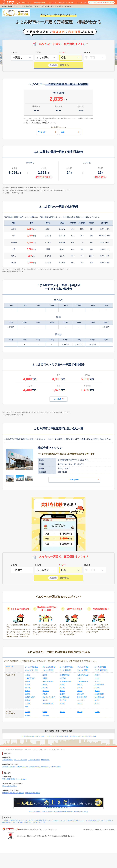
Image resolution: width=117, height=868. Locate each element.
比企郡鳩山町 (65, 697)
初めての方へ (27, 3)
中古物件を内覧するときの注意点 (13, 793)
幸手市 (45, 688)
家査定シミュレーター (66, 3)
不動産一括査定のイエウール (12, 6)
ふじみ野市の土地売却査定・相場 (57, 736)
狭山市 (62, 688)
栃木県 (45, 712)
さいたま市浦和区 (49, 667)
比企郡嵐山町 (100, 697)
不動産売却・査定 (30, 6)
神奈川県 (46, 715)
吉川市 (80, 703)
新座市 (97, 691)
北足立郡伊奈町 (48, 681)
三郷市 (28, 703)
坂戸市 (28, 688)
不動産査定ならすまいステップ (77, 820)
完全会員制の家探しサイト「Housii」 (15, 779)
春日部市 (63, 678)
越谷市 (80, 685)
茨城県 (28, 712)
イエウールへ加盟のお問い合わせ (50, 811)
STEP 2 (38, 52)
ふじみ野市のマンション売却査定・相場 (83, 736)
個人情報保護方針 (75, 811)
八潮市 (62, 703)
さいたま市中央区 (31, 670)
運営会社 (85, 811)
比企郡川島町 (30, 697)
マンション (47, 132)
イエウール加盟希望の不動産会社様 (101, 2)
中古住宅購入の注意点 (33, 793)
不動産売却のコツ (22, 767)
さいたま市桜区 (100, 667)
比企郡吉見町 (82, 697)
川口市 (97, 678)
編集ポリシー (33, 811)
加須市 (80, 678)
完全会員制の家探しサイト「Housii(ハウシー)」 (50, 820)
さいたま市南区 (83, 670)
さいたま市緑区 (65, 670)
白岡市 (97, 688)
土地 (71, 132)
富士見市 (63, 700)
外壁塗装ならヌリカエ (10, 823)
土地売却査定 (45, 760)
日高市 (28, 700)
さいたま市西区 (48, 670)
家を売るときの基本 (9, 767)
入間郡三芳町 (65, 675)
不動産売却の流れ (40, 3)
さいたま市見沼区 (101, 670)
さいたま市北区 (83, 667)
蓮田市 (28, 694)
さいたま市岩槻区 (31, 667)
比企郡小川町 (100, 694)
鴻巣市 (62, 685)
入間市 (97, 675)
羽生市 (45, 694)
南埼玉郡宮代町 (48, 703)
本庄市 (97, 700)
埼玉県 (59, 6)
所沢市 (62, 691)
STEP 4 (87, 52)
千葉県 (97, 712)
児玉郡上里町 (100, 685)
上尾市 (28, 675)
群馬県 (62, 712)
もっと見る (59, 399)
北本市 (97, 681)
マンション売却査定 (20, 760)
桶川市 (45, 678)
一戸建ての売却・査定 (46, 6)
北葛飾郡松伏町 (83, 681)
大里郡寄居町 (30, 678)
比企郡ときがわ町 (49, 697)
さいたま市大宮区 (66, 667)
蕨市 (27, 706)
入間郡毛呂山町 (83, 675)
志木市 (80, 688)
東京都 (28, 715)
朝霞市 (45, 675)
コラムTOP (52, 3)
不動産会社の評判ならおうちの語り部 (101, 820)
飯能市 (62, 694)
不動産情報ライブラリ (33, 191)
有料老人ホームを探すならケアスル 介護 (31, 823)
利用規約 (65, 811)
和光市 (97, 703)
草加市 (28, 691)
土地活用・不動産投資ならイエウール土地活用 (18, 820)
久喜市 (28, 685)
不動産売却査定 (7, 760)
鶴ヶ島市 (46, 691)
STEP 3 (62, 52)
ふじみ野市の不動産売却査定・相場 (33, 736)
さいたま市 (10, 667)
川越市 (28, 681)
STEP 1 (14, 52)
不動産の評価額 (56, 767)
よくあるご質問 (81, 3)
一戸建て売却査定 (34, 760)
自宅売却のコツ (35, 767)
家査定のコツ (45, 767)
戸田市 (80, 691)
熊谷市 (45, 685)
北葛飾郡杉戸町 (65, 681)
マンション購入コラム (10, 786)
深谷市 (45, 700)
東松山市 (81, 694)
